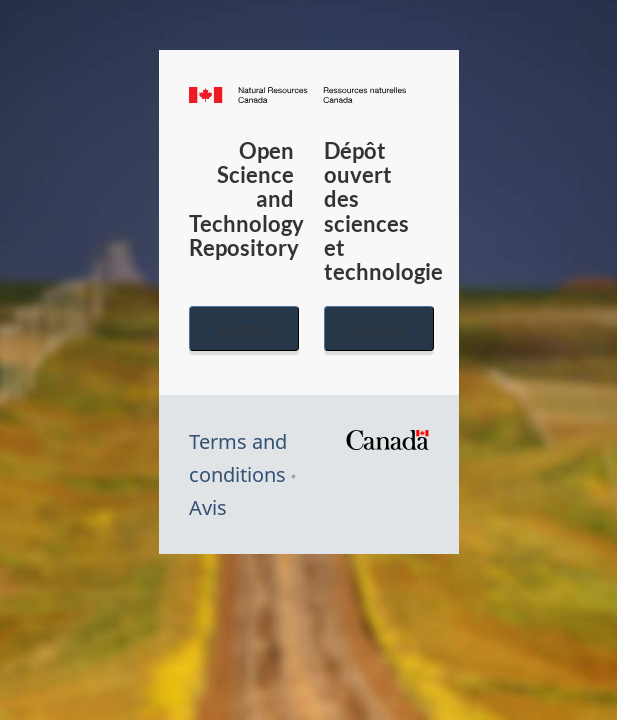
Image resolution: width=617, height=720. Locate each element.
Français (379, 328)
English (244, 328)
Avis (208, 507)
